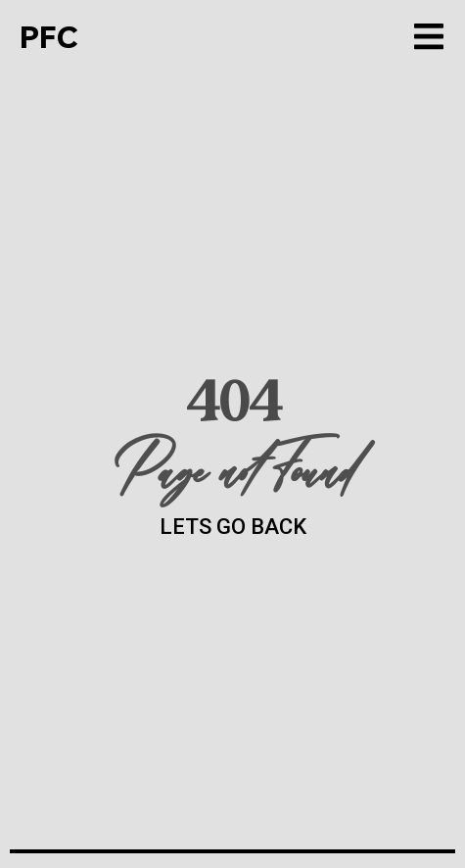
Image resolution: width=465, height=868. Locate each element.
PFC (48, 37)
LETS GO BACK (233, 527)
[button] (428, 37)
